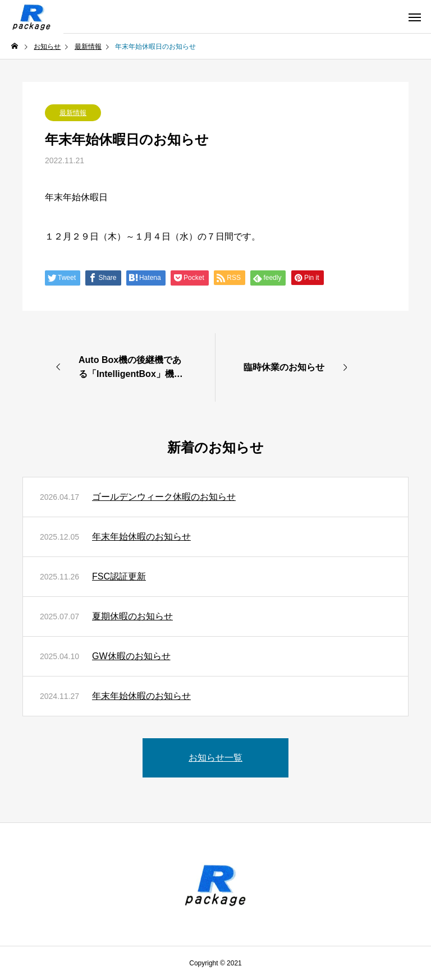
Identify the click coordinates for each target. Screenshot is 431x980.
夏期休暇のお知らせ (132, 616)
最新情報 (73, 113)
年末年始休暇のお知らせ (141, 537)
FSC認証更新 (119, 576)
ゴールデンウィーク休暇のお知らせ (164, 497)
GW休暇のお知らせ (131, 656)
